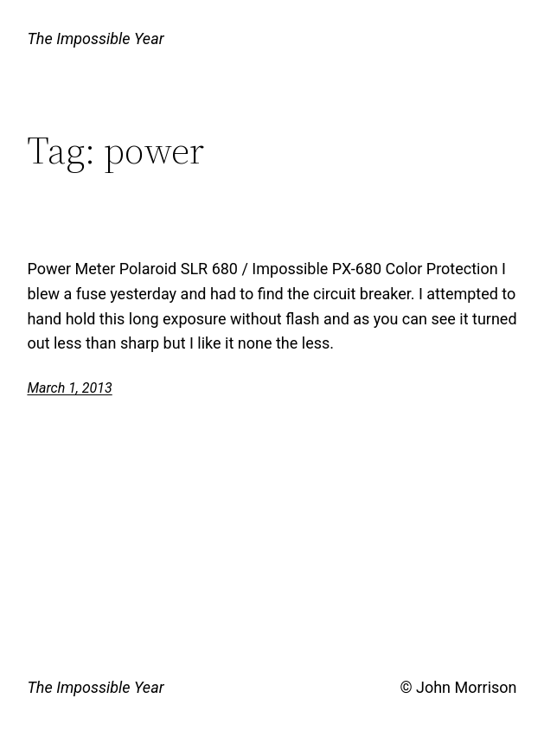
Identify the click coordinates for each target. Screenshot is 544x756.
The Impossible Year (95, 38)
